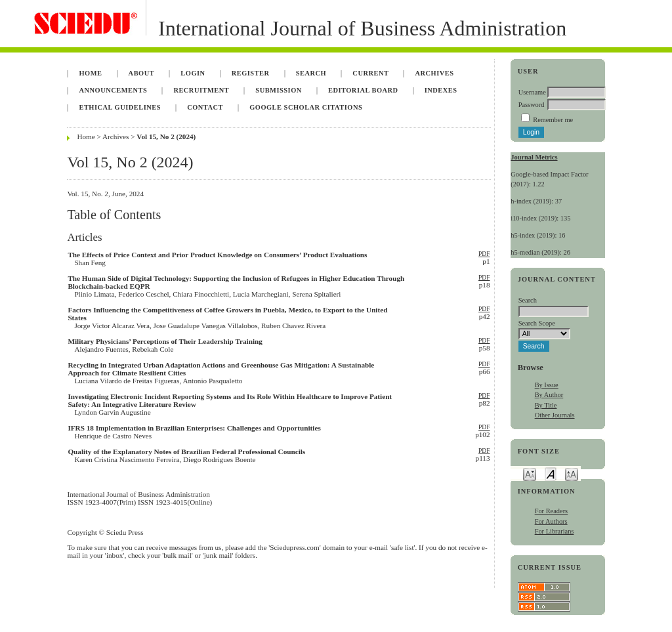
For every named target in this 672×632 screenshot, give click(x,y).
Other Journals (555, 415)
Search (311, 73)
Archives (435, 73)
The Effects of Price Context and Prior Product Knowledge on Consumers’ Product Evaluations (217, 255)
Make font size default (551, 474)
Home (90, 73)
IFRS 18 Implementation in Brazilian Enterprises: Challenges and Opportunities (194, 428)
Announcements (113, 90)
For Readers (552, 511)
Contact (205, 107)
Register (251, 73)
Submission (278, 90)
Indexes (441, 90)
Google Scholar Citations (306, 107)
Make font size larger (572, 474)
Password (532, 105)
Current (370, 73)
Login (193, 73)
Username (532, 92)
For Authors (551, 521)
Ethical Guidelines (120, 107)
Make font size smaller (530, 474)
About (142, 73)
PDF (484, 254)
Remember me (553, 120)
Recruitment (201, 90)
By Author (549, 395)
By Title (546, 405)
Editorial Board (363, 90)
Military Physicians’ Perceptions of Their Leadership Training (165, 341)
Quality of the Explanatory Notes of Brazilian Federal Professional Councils (186, 452)
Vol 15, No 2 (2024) (166, 137)
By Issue (547, 385)
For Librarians (555, 531)
